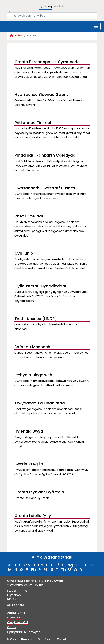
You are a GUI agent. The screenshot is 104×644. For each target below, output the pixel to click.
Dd (41, 565)
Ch (27, 565)
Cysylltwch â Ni (18, 622)
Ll (91, 565)
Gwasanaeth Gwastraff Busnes (45, 188)
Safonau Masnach (32, 347)
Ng (70, 565)
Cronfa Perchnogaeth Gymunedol (48, 62)
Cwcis (11, 627)
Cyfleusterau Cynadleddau (41, 286)
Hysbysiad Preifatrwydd (24, 632)
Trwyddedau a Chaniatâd (40, 403)
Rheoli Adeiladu (29, 216)
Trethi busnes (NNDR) (36, 319)
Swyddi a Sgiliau (30, 464)
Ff (57, 565)
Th (63, 570)
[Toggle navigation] (96, 26)
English (59, 7)
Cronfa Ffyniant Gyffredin (39, 492)
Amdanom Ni (16, 613)
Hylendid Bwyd (29, 431)
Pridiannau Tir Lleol (33, 123)
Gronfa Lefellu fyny (33, 516)
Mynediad (14, 617)
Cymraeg (45, 7)
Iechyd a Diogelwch (33, 375)
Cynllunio (24, 253)
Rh (46, 570)
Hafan (16, 36)
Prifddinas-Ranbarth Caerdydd (45, 155)
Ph (33, 570)
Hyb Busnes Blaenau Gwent (41, 94)
